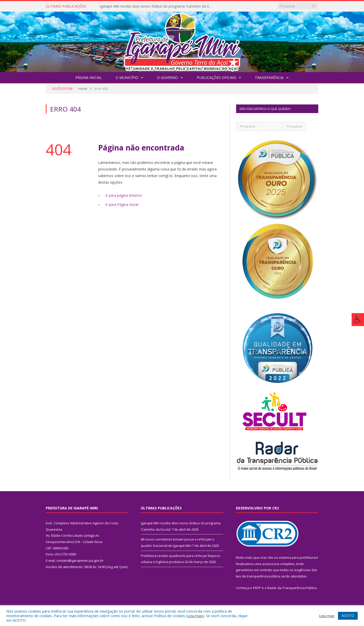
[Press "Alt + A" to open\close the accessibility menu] (358, 320)
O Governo (167, 78)
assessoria (271, 564)
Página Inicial (89, 78)
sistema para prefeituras (298, 557)
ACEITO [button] (348, 616)
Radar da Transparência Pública (292, 588)
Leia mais (195, 616)
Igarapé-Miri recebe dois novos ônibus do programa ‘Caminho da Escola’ (158, 6)
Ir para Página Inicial (122, 204)
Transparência (269, 78)
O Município (127, 78)
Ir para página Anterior (124, 195)
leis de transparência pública (258, 576)
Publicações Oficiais (216, 78)
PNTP (257, 588)
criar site (267, 557)
